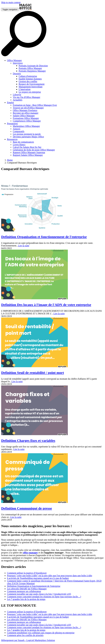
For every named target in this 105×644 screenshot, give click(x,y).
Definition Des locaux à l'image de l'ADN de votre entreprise (46, 305)
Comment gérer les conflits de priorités (25, 635)
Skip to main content (11, 2)
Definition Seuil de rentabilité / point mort (33, 373)
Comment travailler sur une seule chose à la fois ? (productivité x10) (39, 594)
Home (10, 160)
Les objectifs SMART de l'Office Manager (27, 589)
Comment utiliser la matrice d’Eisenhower (27, 573)
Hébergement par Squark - (14, 640)
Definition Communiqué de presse (27, 508)
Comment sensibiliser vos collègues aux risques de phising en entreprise (41, 633)
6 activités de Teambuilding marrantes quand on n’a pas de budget (38, 578)
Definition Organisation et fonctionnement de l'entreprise (44, 237)
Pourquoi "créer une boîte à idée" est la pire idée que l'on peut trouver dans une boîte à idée (50, 576)
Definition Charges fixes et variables (28, 441)
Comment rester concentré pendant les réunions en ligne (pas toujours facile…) (44, 597)
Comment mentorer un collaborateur (24, 591)
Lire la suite (24, 246)
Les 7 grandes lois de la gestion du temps (26, 599)
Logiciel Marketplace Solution (41, 640)
